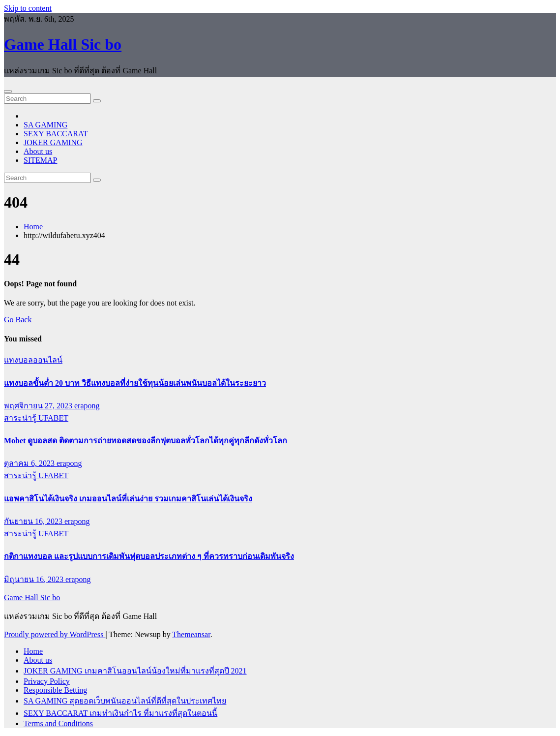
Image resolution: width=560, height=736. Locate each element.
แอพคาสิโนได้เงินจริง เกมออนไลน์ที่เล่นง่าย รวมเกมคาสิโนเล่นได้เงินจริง (128, 499)
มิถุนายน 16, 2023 (35, 579)
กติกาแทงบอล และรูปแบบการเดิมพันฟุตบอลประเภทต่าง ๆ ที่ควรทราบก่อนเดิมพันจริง (149, 556)
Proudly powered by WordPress (55, 634)
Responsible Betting (55, 690)
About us (38, 151)
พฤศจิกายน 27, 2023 (39, 406)
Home (33, 227)
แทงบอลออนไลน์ (33, 360)
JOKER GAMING (53, 142)
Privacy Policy (47, 681)
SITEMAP (40, 160)
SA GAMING (45, 125)
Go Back (18, 320)
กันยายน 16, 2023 (34, 521)
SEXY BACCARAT (56, 134)
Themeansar (191, 634)
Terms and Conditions (58, 723)
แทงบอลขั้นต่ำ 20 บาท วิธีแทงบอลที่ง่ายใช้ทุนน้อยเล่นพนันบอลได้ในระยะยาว (135, 383)
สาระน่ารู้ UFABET (36, 418)
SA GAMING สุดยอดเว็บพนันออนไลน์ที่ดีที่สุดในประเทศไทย (125, 701)
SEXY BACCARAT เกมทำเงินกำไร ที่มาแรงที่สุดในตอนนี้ (120, 713)
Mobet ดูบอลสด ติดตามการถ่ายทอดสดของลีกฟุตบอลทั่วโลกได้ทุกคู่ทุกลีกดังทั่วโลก (146, 441)
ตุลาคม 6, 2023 (30, 463)
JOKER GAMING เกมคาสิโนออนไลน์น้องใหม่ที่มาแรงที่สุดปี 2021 (135, 671)
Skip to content (28, 8)
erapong (87, 406)
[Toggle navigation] (8, 92)
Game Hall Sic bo (63, 44)
